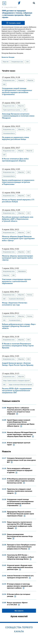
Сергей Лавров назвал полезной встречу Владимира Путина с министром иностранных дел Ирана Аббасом (21, 423)
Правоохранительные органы (12, 110)
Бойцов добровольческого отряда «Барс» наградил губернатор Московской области (19, 326)
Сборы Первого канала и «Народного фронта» (16, 381)
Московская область (9, 133)
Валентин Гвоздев (8, 57)
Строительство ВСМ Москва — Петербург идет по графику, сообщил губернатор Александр (20, 557)
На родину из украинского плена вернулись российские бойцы (15, 138)
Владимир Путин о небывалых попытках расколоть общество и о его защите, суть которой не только (21, 411)
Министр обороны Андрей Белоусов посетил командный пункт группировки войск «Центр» (18, 238)
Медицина (21, 80)
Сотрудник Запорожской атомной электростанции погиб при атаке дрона (21, 460)
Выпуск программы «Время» (17, 604)
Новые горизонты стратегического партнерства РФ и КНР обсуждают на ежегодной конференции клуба (20, 525)
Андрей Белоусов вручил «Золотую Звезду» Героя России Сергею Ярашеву (18, 364)
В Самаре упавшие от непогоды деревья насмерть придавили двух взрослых (20, 586)
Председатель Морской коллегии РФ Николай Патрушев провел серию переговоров (21, 514)
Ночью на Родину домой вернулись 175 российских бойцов (18, 201)
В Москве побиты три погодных (19, 595)
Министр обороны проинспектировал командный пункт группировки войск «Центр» (17, 258)
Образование (22, 271)
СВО (27, 62)
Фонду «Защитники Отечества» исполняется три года (15, 304)
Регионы (30, 295)
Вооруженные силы (17, 62)
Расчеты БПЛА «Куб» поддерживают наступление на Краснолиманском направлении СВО (17, 390)
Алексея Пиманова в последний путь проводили (20, 577)
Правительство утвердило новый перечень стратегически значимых (20, 491)
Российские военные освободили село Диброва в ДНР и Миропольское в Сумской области (18, 219)
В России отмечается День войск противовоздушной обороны (15, 160)
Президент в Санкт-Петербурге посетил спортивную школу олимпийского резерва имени (21, 547)
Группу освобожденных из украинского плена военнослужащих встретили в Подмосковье (18, 182)
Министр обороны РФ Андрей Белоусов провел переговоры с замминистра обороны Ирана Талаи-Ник (22, 434)
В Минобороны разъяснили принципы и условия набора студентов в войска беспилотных (21, 481)
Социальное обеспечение (16, 299)
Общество (6, 62)
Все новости (19, 611)
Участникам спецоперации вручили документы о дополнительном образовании (16, 281)
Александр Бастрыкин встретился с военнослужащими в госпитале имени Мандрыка (18, 116)
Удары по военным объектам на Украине (20, 385)
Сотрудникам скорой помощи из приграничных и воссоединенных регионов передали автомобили (20, 502)
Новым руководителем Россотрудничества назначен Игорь (20, 536)
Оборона (21, 151)
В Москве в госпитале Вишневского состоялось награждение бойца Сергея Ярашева (18, 346)
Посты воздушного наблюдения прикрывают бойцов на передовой (20, 470)
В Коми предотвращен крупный (19, 444)
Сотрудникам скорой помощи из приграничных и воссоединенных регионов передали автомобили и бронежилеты (17, 91)
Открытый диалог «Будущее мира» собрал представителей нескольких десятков (20, 567)
